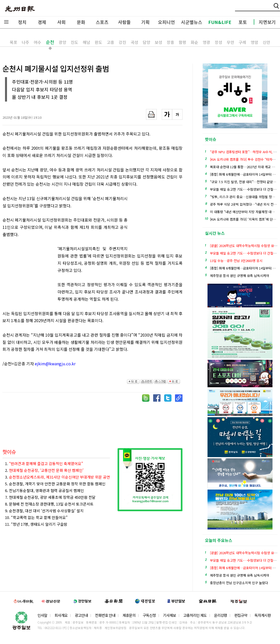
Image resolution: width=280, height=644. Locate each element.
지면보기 (267, 22)
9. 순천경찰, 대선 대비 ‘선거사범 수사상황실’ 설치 (44, 511)
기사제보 (169, 615)
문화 (81, 22)
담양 (146, 42)
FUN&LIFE (220, 22)
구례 (242, 42)
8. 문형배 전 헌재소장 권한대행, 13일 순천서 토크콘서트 (49, 504)
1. (44, 463)
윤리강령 (220, 615)
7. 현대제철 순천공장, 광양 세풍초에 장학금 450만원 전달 (50, 497)
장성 (218, 42)
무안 (230, 42)
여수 (37, 42)
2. (44, 470)
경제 (42, 22)
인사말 (42, 615)
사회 (61, 22)
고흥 (110, 42)
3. (57, 477)
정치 (22, 22)
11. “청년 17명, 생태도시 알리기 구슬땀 (36, 524)
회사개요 (61, 615)
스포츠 (102, 22)
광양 (62, 42)
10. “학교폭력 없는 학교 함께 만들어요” (36, 517)
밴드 (238, 9)
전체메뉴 (6, 22)
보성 (158, 42)
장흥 (170, 42)
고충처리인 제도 (195, 615)
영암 (254, 42)
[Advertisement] (157, 222)
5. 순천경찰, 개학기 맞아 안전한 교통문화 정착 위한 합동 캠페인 (55, 484)
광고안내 (81, 615)
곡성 (134, 42)
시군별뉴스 (192, 22)
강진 (122, 42)
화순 (194, 42)
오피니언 (166, 22)
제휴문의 (129, 615)
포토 (243, 22)
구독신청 (149, 615)
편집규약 (241, 615)
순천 (50, 42)
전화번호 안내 (105, 615)
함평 (182, 42)
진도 (74, 42)
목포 (13, 42)
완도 (98, 42)
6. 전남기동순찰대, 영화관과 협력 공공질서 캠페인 (44, 490)
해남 (86, 42)
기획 (145, 22)
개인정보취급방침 (115, 628)
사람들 (124, 22)
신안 (266, 42)
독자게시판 (263, 615)
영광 (206, 42)
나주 (25, 42)
